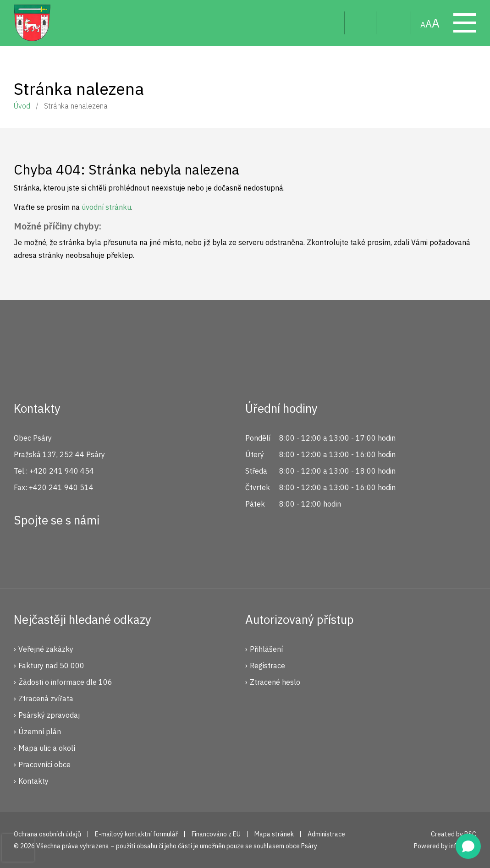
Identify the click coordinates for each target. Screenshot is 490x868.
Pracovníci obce (44, 764)
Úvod (22, 106)
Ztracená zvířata (46, 699)
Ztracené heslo (275, 682)
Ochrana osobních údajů (47, 834)
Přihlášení (266, 649)
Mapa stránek (394, 23)
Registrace (267, 666)
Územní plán (40, 732)
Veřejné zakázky (46, 649)
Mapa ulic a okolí (47, 748)
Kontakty (33, 781)
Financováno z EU (216, 834)
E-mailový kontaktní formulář (136, 834)
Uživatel (361, 23)
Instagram (56, 553)
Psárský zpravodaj (49, 715)
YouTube (87, 553)
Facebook (26, 553)
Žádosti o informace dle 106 (65, 682)
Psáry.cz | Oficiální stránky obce (32, 23)
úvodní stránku (106, 207)
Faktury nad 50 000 (51, 666)
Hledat (330, 23)
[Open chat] (468, 846)
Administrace (326, 834)
